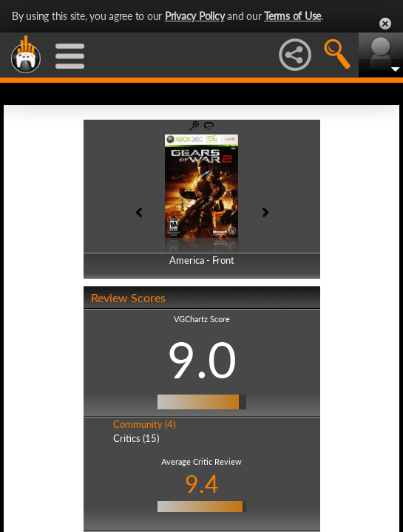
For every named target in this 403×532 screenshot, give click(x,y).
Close (385, 24)
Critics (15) (136, 438)
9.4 (202, 484)
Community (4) (144, 424)
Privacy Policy (195, 16)
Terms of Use (292, 16)
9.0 (202, 359)
